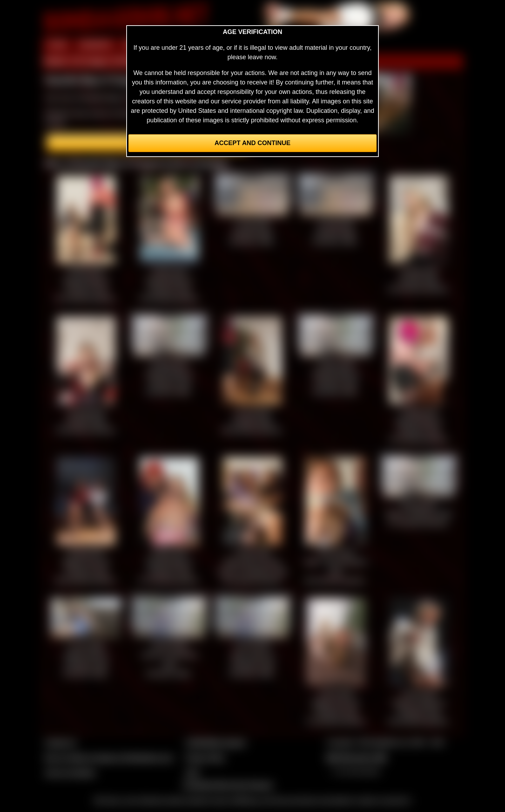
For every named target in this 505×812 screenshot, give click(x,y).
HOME (57, 45)
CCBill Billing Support (216, 743)
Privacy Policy (205, 758)
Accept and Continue (252, 143)
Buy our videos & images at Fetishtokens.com (109, 758)
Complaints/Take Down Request (228, 785)
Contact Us (60, 743)
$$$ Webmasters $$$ (356, 758)
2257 (193, 773)
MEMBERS (96, 45)
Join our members (70, 773)
